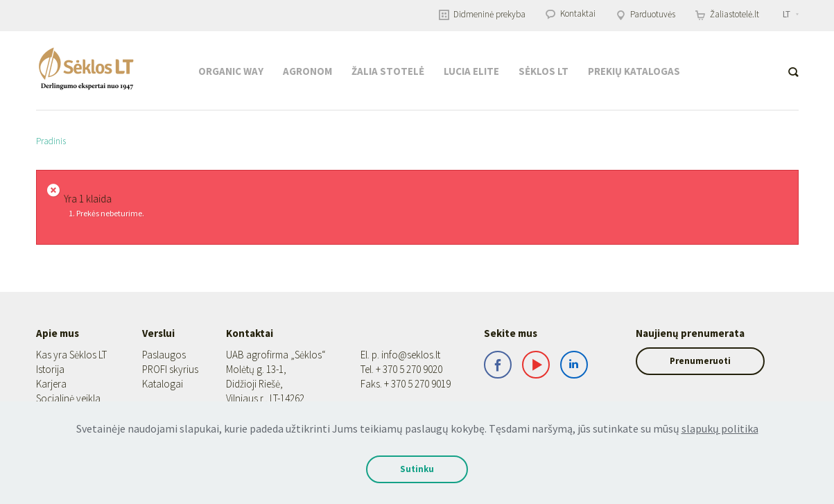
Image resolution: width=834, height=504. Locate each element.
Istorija (50, 369)
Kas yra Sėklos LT (71, 355)
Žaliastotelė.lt (727, 14)
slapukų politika (720, 428)
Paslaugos (160, 355)
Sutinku (417, 469)
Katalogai (158, 384)
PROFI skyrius (166, 369)
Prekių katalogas (634, 71)
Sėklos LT (544, 71)
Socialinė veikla (68, 398)
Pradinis (51, 141)
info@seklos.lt (398, 355)
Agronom (307, 71)
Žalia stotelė (388, 71)
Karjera (51, 384)
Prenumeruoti (690, 361)
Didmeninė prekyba (482, 14)
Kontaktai (571, 14)
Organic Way (231, 71)
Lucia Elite (471, 71)
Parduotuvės (645, 14)
